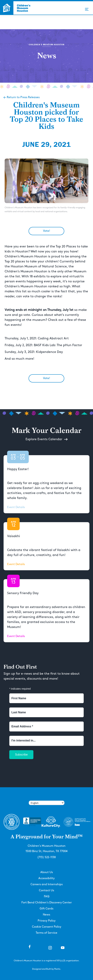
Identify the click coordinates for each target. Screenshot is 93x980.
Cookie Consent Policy (47, 927)
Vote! (46, 231)
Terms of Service (46, 933)
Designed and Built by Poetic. (47, 969)
